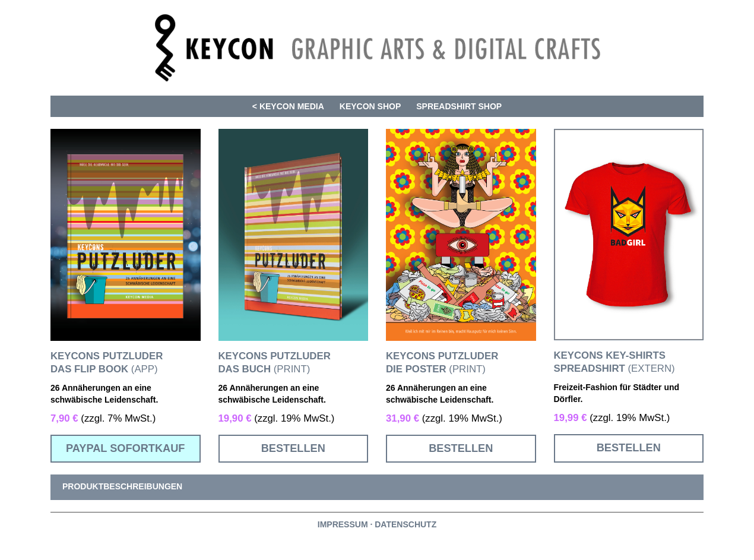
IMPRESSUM (343, 524)
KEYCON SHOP (370, 106)
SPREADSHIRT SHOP (459, 106)
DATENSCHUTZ (405, 524)
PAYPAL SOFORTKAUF (125, 448)
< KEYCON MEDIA (288, 106)
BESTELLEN (293, 448)
